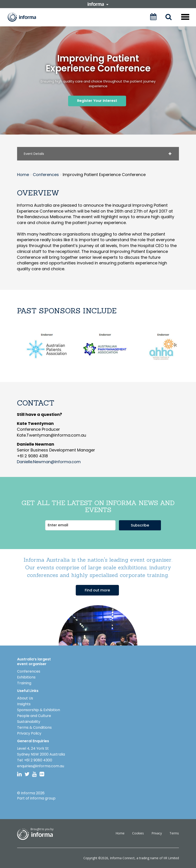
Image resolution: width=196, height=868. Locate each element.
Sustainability (29, 721)
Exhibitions (26, 677)
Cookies (138, 833)
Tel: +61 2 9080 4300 (35, 760)
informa (98, 4)
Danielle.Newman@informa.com (49, 462)
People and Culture (34, 716)
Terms (174, 833)
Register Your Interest (97, 101)
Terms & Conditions (34, 727)
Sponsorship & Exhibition (39, 710)
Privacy (157, 833)
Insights (24, 704)
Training (24, 683)
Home (120, 833)
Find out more (97, 590)
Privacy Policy (29, 733)
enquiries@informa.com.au (41, 766)
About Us (25, 698)
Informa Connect (122, 858)
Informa (25, 17)
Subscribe (140, 525)
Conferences (29, 671)
